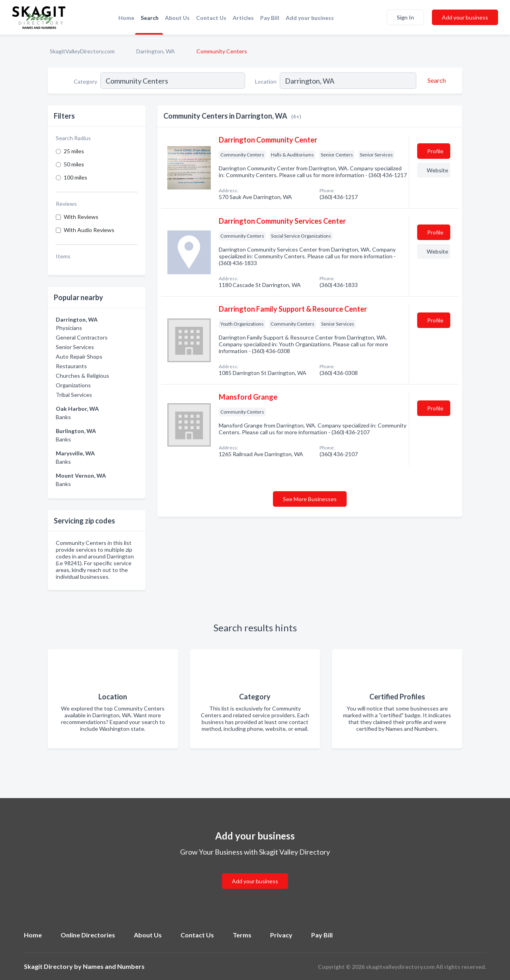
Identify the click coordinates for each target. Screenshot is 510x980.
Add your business (310, 18)
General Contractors (82, 337)
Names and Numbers (114, 966)
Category (85, 81)
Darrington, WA (156, 51)
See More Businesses (310, 499)
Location (266, 81)
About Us (177, 18)
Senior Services (75, 347)
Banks (63, 417)
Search (150, 18)
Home (126, 18)
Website (437, 170)
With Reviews (81, 217)
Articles (243, 18)
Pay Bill (270, 18)
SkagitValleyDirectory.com (82, 51)
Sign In (405, 17)
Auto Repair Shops (79, 356)
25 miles (74, 151)
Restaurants (71, 366)
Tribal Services (74, 395)
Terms (242, 935)
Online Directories (88, 935)
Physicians (69, 328)
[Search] (435, 80)
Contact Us (211, 18)
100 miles (76, 177)
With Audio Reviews (89, 230)
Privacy (281, 935)
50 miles (74, 164)
